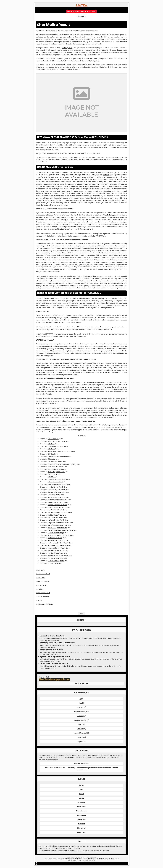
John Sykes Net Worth (56, 482)
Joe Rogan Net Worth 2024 (51, 650)
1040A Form (52, 477)
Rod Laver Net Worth (55, 462)
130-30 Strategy (53, 439)
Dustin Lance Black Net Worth (58, 543)
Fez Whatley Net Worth (56, 520)
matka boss (56, 35)
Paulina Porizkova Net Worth (58, 457)
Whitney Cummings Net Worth (59, 535)
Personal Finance (80, 733)
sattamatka (45, 61)
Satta (113, 859)
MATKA (85, 857)
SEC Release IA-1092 (55, 469)
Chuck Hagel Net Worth (56, 472)
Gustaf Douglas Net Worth (57, 525)
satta (68, 39)
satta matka (55, 37)
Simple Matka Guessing (44, 604)
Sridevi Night (40, 570)
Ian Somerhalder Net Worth (57, 505)
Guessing (81, 802)
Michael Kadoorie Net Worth (52, 636)
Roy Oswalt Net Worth (56, 518)
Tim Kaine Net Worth (55, 558)
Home (82, 613)
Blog (80, 703)
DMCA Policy (82, 832)
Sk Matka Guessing (43, 597)
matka (70, 44)
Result (81, 794)
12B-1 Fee (51, 454)
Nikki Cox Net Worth (55, 515)
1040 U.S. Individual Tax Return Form (60, 530)
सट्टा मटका (64, 205)
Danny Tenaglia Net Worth (57, 528)
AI (80, 699)
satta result (62, 50)
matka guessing (68, 48)
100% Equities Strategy (56, 533)
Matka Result (79, 859)
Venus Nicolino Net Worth (57, 479)
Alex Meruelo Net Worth (56, 492)
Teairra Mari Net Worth (56, 446)
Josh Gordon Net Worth (56, 497)
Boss (81, 790)
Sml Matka (40, 589)
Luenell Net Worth (54, 495)
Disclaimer (81, 828)
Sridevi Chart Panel (43, 581)
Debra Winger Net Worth (56, 441)
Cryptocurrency (80, 712)
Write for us (82, 807)
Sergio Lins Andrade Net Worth (59, 523)
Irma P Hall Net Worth (55, 510)
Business (80, 707)
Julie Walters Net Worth (56, 540)
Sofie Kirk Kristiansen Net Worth (54, 664)
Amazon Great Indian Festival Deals (81, 11)
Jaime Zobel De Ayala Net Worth (59, 451)
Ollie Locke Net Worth (55, 467)
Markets (80, 729)
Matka (38, 401)
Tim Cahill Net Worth (55, 553)
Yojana (80, 741)
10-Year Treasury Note (56, 561)
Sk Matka (39, 600)
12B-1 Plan (51, 444)
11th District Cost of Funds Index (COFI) (62, 464)
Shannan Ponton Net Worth (58, 500)
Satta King (107, 175)
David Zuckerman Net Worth (58, 556)
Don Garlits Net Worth (55, 487)
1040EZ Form (52, 474)
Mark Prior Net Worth (55, 538)
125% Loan (51, 459)
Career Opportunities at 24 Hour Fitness (57, 643)
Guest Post (81, 815)
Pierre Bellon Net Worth (56, 551)
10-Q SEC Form (53, 563)
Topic (79, 737)
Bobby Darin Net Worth (56, 502)
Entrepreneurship (80, 720)
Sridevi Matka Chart (43, 574)
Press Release (81, 811)
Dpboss (95, 143)
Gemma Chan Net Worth (57, 548)
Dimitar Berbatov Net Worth (58, 545)
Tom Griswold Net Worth (56, 490)
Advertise (82, 819)
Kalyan (82, 798)
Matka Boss (91, 859)
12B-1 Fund (51, 449)
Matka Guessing (104, 859)
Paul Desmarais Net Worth (57, 485)
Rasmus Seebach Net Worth (58, 512)
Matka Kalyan (68, 859)
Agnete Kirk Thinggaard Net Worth (55, 657)
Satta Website (47, 394)
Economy (80, 716)
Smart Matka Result (43, 593)
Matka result (61, 65)
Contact (81, 824)
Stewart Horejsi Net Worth (57, 507)
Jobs (80, 724)
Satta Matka (109, 227)
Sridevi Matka (41, 578)
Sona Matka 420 (42, 585)
